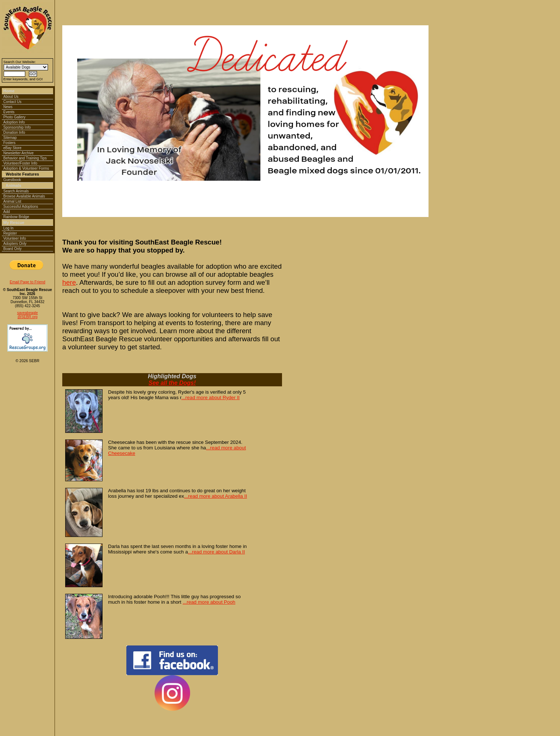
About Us (11, 97)
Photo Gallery (14, 117)
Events (9, 112)
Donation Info (14, 133)
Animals (13, 185)
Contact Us (12, 102)
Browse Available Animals (24, 196)
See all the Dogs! (172, 383)
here (69, 282)
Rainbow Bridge (16, 217)
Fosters (9, 143)
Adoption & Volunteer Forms (26, 168)
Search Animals (16, 191)
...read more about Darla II (216, 552)
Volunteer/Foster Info (20, 163)
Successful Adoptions (21, 207)
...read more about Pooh (209, 602)
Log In (8, 228)
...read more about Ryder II (210, 398)
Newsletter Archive (18, 153)
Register (10, 233)
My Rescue (14, 222)
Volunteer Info (15, 238)
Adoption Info (14, 122)
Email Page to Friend (27, 282)
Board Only (12, 249)
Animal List (12, 201)
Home (9, 91)
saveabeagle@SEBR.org (28, 315)
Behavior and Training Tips (25, 158)
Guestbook (12, 180)
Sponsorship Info (17, 127)
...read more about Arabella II (215, 496)
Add (7, 212)
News (8, 107)
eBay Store (12, 148)
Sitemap (10, 138)
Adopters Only (15, 244)
